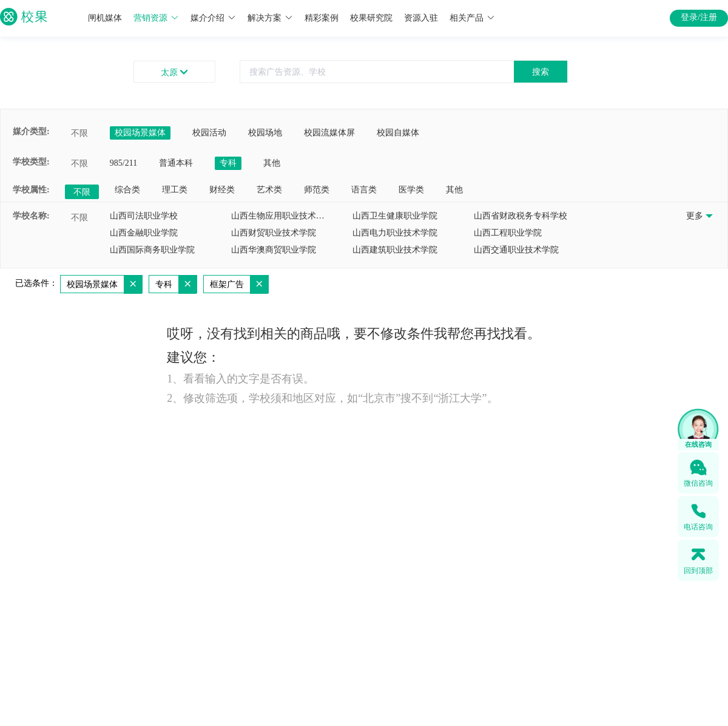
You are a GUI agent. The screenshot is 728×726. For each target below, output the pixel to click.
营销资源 (156, 18)
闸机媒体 (105, 18)
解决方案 (270, 18)
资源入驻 (421, 18)
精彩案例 (322, 18)
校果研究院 (371, 18)
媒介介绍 (213, 18)
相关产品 (472, 18)
